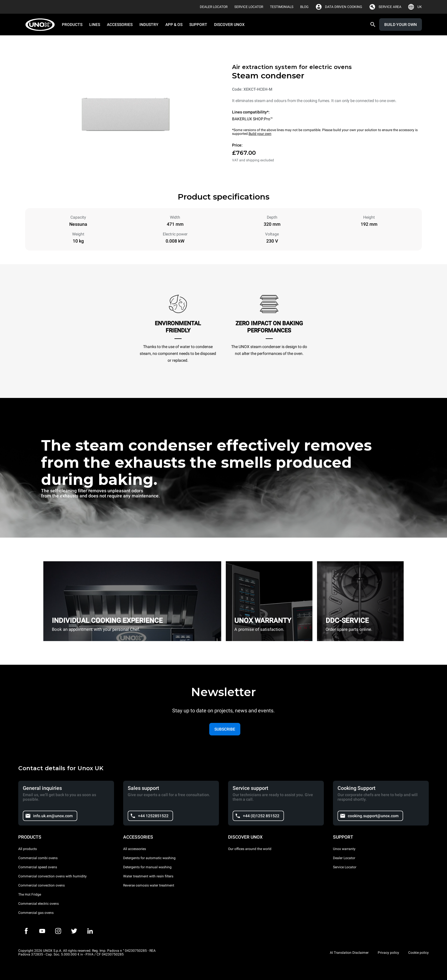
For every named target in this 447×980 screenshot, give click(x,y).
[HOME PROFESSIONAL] (42, 25)
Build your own (260, 134)
